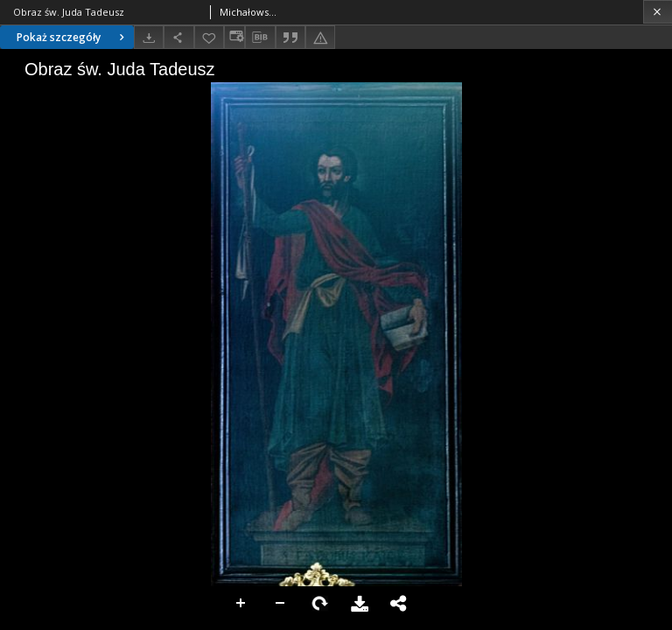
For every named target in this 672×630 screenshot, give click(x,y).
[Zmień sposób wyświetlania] (234, 37)
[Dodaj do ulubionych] (209, 37)
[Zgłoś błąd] (320, 37)
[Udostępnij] (178, 37)
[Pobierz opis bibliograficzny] (260, 38)
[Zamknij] (658, 12)
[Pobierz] (149, 37)
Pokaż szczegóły (73, 37)
